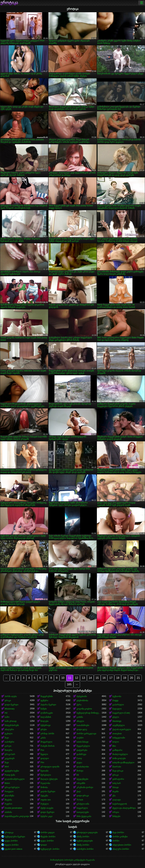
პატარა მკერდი (48, 705)
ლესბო (80, 738)
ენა (114, 796)
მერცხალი (46, 775)
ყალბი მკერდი (48, 791)
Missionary (10, 709)
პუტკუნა (44, 796)
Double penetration (13, 808)
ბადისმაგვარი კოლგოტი (17, 816)
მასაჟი (116, 787)
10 (63, 678)
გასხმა (80, 717)
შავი (7, 738)
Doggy (115, 701)
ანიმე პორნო (83, 837)
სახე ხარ (117, 783)
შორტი (80, 771)
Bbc (114, 746)
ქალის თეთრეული (122, 729)
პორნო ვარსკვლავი (86, 734)
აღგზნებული (119, 725)
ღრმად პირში (47, 734)
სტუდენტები (82, 779)
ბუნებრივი (46, 725)
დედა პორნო (11, 841)
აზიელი (80, 721)
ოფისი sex (46, 800)
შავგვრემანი (47, 696)
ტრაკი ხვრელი (12, 787)
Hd (6, 713)
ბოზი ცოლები (119, 758)
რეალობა (45, 783)
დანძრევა (81, 754)
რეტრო (8, 804)
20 (132, 678)
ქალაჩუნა (9, 796)
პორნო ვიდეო (47, 833)
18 (118, 678)
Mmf (7, 767)
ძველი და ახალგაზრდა (124, 808)
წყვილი (44, 754)
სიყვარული (82, 808)
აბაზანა (8, 812)
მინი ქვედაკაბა (84, 816)
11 (70, 678)
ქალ (79, 791)
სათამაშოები (83, 725)
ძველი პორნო (12, 845)
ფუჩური (44, 701)
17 (111, 678)
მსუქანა (8, 800)
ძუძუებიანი (82, 696)
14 (90, 678)
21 (138, 678)
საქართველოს (120, 804)
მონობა (44, 787)
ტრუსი (44, 729)
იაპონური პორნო (85, 849)
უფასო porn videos (13, 849)
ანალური (9, 729)
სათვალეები (83, 812)
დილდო (45, 758)
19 (125, 678)
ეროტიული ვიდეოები (87, 833)
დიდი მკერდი (11, 705)
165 (69, 684)
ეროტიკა (9, 3)
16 (104, 678)
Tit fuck (80, 800)
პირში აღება (11, 696)
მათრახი (117, 767)
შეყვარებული (83, 746)
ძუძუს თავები (47, 808)
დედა (79, 763)
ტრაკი (8, 701)
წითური (8, 750)
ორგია (116, 812)
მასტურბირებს (12, 725)
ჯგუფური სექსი (12, 771)
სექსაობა (117, 696)
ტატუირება (82, 750)
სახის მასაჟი (82, 742)
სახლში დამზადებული (123, 763)
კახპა (43, 738)
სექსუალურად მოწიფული (89, 713)
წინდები (116, 816)
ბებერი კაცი (46, 816)
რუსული (45, 804)
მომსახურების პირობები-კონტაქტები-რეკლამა (72, 860)
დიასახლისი (83, 767)
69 (78, 775)
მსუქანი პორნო (48, 837)
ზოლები (44, 721)
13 (83, 678)
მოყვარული (46, 742)
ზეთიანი (44, 771)
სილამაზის (46, 717)
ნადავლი (117, 709)
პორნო (116, 841)
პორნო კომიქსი (120, 837)
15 (97, 678)
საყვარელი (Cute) (121, 713)
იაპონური (9, 742)
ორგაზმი (81, 783)
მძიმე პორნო (83, 845)
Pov (42, 750)
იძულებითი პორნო (122, 845)
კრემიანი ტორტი (85, 787)
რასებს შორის (47, 746)
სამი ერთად (11, 721)
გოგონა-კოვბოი (84, 709)
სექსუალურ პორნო (50, 849)
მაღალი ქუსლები (49, 779)
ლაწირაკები (47, 713)
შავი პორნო (118, 833)
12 (77, 678)
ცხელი (116, 717)
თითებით (117, 734)
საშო (7, 717)
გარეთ (8, 746)
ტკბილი (9, 734)
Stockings (117, 721)
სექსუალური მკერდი (15, 837)
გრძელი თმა (83, 804)
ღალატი (117, 800)
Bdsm (7, 783)
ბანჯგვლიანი (119, 738)
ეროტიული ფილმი (50, 767)
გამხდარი (117, 750)
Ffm (42, 763)
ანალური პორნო (121, 849)
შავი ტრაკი (118, 771)
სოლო (116, 742)
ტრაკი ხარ (10, 754)
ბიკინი (116, 791)
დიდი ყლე (82, 729)
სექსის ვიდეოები (85, 841)
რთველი (9, 791)
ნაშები (44, 709)
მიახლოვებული (120, 754)
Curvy (79, 758)
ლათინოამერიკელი (15, 779)
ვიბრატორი (118, 779)
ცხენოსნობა (82, 701)
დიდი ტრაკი (83, 796)
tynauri (44, 845)
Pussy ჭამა (10, 775)
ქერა (79, 705)
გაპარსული (118, 705)
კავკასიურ (10, 758)
